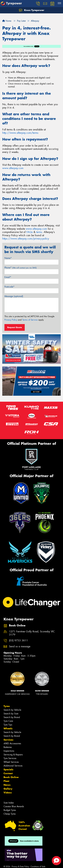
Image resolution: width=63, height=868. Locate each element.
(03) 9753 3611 (18, 641)
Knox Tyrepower (31, 10)
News (7, 785)
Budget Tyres (10, 810)
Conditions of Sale (38, 867)
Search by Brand (12, 717)
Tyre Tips (8, 725)
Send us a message (20, 647)
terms (39, 232)
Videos (8, 793)
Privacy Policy (11, 320)
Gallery (8, 789)
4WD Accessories (12, 743)
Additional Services (13, 766)
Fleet (6, 781)
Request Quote (15, 327)
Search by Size (11, 714)
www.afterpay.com (13, 168)
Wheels (8, 728)
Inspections (9, 751)
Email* (8, 277)
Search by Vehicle (12, 710)
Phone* (20, 268)
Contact (8, 773)
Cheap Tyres (10, 814)
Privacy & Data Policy (20, 867)
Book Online (11, 777)
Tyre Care (8, 721)
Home (7, 21)
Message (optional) (14, 296)
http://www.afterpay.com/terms (20, 133)
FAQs (30, 232)
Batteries (8, 747)
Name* (8, 258)
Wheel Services (11, 762)
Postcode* (9, 287)
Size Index (9, 803)
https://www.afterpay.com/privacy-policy (26, 239)
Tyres (7, 706)
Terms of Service (30, 320)
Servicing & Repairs (13, 755)
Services (8, 740)
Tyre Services (10, 758)
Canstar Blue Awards (14, 806)
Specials (8, 769)
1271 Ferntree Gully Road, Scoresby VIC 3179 (32, 633)
